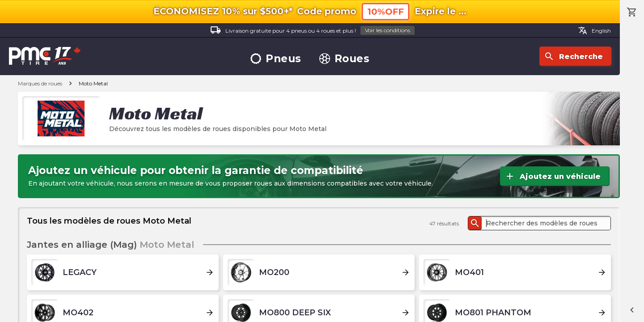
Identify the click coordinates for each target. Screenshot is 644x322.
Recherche (573, 56)
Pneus (276, 59)
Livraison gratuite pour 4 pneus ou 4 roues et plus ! (312, 31)
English (595, 30)
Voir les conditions (388, 30)
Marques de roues (40, 83)
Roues (345, 59)
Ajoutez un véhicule (553, 176)
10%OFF (386, 11)
